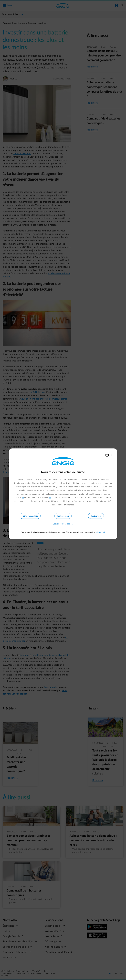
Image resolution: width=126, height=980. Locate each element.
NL (111, 455)
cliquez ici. (101, 532)
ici (23, 498)
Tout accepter (63, 516)
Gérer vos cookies (30, 516)
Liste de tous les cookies (63, 524)
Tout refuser (96, 516)
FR (107, 455)
